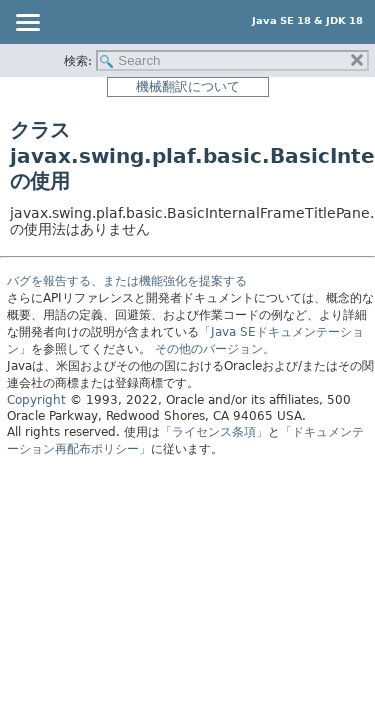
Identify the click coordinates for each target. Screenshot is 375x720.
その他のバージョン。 (215, 349)
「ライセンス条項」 (214, 432)
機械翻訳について (188, 86)
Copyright (36, 400)
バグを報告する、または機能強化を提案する (127, 281)
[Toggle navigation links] (27, 24)
